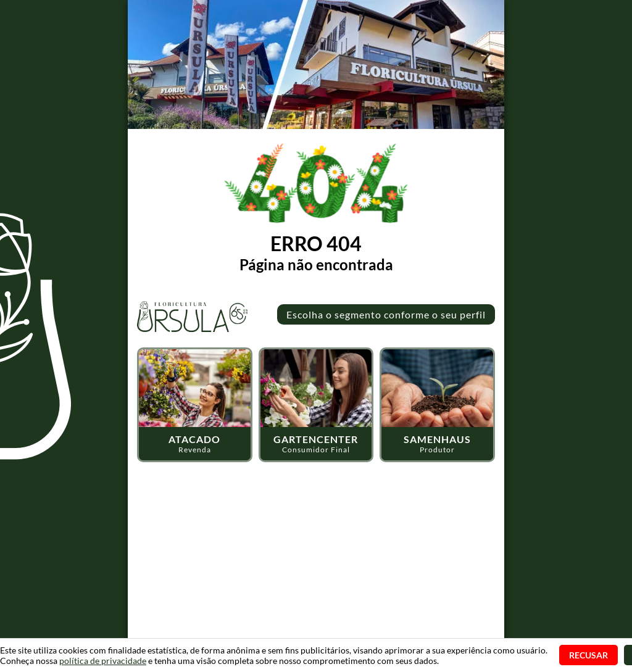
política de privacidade (103, 661)
